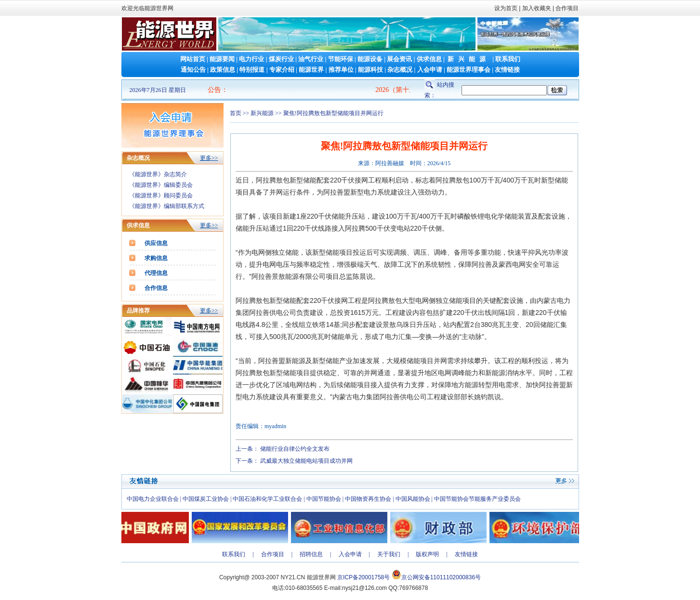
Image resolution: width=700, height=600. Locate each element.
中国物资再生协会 (368, 499)
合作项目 (566, 8)
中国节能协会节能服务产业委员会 (477, 499)
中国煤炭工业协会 (206, 499)
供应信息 (156, 243)
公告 (214, 90)
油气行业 (311, 59)
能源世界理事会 (469, 70)
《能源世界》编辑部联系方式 (167, 206)
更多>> (209, 158)
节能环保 (341, 59)
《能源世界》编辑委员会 (161, 185)
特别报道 (252, 70)
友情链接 (507, 70)
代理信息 (156, 273)
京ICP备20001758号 (363, 577)
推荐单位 (341, 70)
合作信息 (156, 288)
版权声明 (427, 554)
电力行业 (251, 59)
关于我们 (389, 554)
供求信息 (429, 59)
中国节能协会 (324, 499)
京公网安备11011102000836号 (441, 577)
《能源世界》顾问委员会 (161, 196)
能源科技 (370, 70)
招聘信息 (311, 554)
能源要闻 (222, 59)
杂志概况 (400, 70)
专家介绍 (282, 70)
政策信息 (223, 70)
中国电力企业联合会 (153, 499)
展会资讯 (399, 59)
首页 (236, 113)
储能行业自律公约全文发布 (295, 449)
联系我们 (508, 59)
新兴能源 (469, 59)
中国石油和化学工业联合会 (267, 499)
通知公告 (193, 70)
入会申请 (430, 70)
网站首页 (193, 59)
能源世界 (311, 70)
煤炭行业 (281, 59)
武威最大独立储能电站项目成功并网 (306, 461)
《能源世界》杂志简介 (158, 174)
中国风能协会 (413, 499)
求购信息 (156, 258)
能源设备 (370, 59)
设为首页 (506, 8)
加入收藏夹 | (538, 8)
